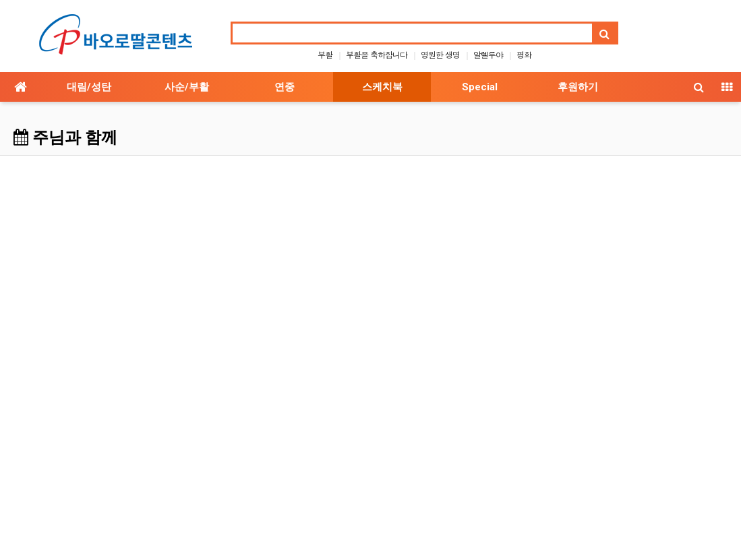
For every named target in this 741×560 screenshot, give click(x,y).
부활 (325, 54)
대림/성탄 (89, 87)
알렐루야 (488, 54)
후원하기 (578, 87)
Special (480, 87)
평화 (524, 54)
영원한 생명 (440, 54)
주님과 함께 (65, 137)
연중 (285, 87)
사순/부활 (187, 87)
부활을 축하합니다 (377, 54)
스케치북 (382, 87)
